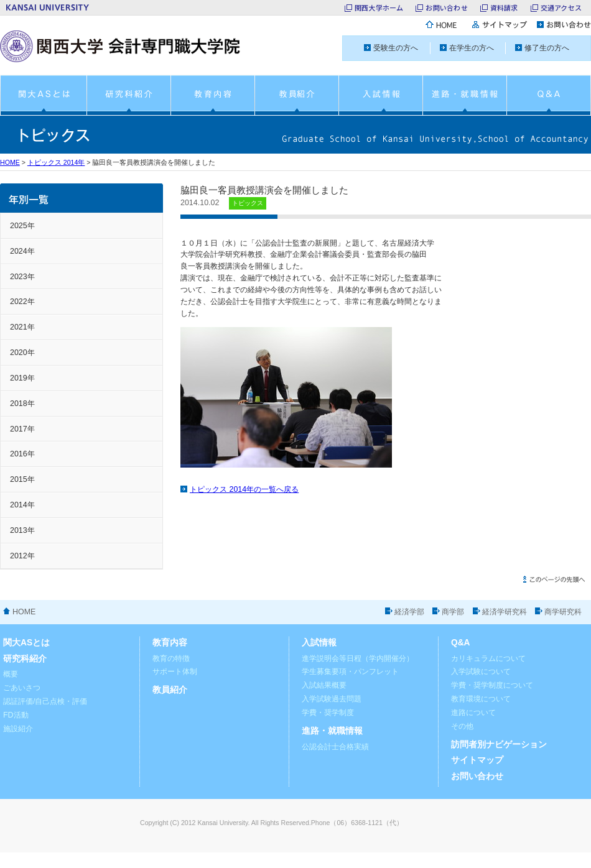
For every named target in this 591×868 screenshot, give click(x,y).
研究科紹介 (25, 659)
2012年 (22, 556)
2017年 (22, 429)
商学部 (453, 612)
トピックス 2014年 (56, 162)
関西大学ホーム (379, 7)
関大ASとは (26, 643)
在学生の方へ (472, 48)
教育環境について (481, 699)
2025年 (22, 226)
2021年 (22, 327)
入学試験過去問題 (332, 699)
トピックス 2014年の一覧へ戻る (244, 489)
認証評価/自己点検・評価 (45, 701)
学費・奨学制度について (492, 685)
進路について (473, 713)
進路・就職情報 (332, 731)
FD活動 (16, 715)
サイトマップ (477, 760)
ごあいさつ (22, 688)
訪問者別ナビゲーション (499, 745)
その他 (462, 726)
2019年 (22, 378)
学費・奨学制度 (328, 713)
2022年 (22, 302)
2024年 (22, 251)
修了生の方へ (547, 48)
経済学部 (409, 612)
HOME (10, 162)
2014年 (22, 505)
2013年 (22, 530)
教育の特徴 (171, 658)
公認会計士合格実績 (335, 747)
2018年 (22, 404)
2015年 (22, 479)
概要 (11, 674)
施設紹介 (18, 729)
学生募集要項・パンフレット (350, 672)
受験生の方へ (396, 48)
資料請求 (504, 7)
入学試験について (481, 672)
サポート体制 (175, 672)
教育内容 (170, 643)
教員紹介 (170, 690)
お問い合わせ (446, 7)
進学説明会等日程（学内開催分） (358, 658)
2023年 (22, 277)
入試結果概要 (324, 685)
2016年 (22, 454)
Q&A (461, 643)
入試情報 (319, 643)
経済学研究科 (505, 612)
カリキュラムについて (488, 658)
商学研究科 (563, 612)
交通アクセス (561, 7)
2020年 (22, 353)
